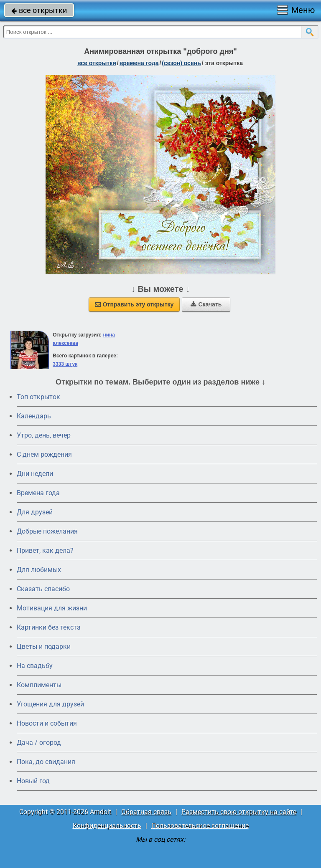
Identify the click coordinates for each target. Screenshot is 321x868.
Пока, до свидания (46, 762)
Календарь (34, 416)
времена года (139, 63)
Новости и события (47, 723)
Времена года (38, 493)
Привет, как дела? (45, 550)
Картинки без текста (49, 627)
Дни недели (35, 474)
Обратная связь (146, 812)
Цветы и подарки (44, 647)
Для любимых (39, 570)
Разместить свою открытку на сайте (239, 812)
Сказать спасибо (43, 589)
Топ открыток (38, 397)
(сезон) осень (181, 63)
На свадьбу (35, 666)
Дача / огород (39, 743)
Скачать (206, 304)
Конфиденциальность (107, 826)
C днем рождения (44, 454)
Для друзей (35, 512)
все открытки (39, 10)
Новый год (33, 781)
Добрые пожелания (47, 531)
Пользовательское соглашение (200, 826)
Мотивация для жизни (52, 608)
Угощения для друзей (50, 704)
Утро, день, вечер (44, 435)
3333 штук (65, 364)
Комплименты (39, 685)
